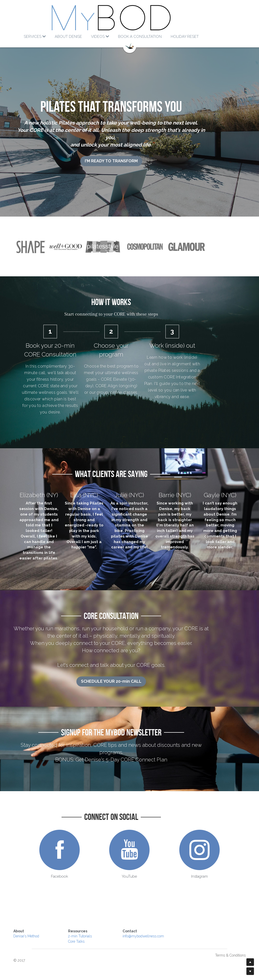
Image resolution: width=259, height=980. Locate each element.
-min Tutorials (86, 932)
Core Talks (82, 937)
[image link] (129, 18)
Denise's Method (27, 932)
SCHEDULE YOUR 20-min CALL (130, 684)
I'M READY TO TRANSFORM (130, 154)
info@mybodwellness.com (154, 932)
